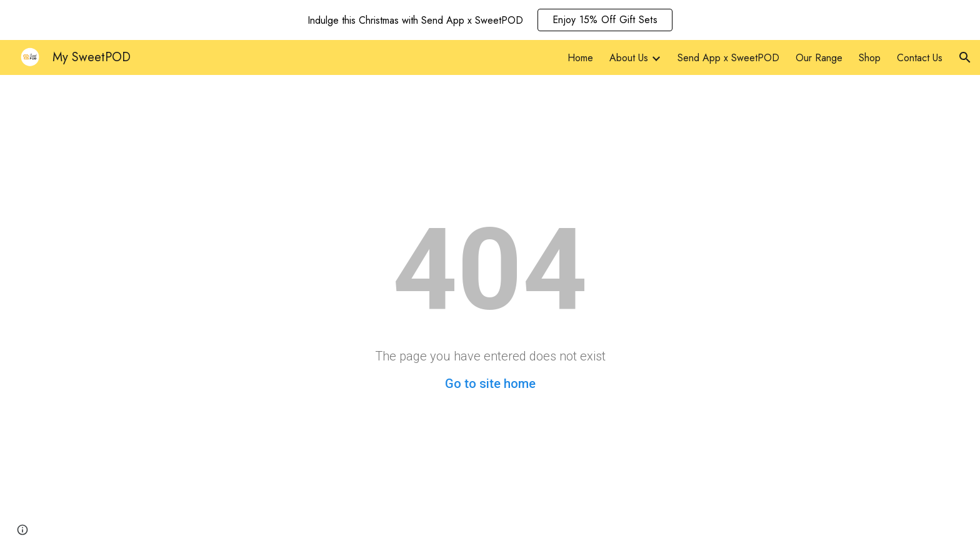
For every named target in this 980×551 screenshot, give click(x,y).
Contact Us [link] (920, 58)
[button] (965, 57)
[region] (490, 20)
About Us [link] (629, 58)
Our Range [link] (819, 58)
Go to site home (490, 384)
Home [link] (580, 58)
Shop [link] (870, 58)
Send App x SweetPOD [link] (728, 58)
